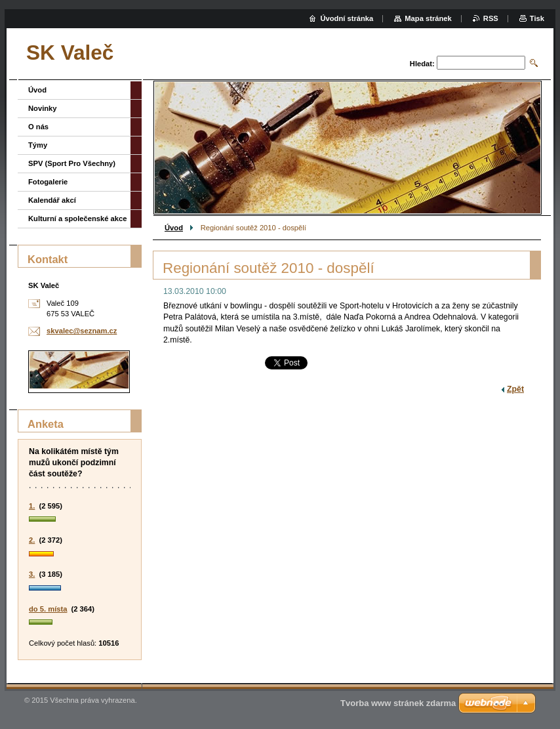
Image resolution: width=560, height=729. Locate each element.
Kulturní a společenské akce (77, 219)
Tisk (537, 18)
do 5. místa (48, 609)
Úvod (174, 228)
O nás (38, 127)
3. (32, 574)
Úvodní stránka (347, 18)
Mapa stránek (428, 18)
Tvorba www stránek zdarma (398, 703)
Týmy (38, 145)
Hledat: (422, 64)
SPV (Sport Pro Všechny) (72, 163)
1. (32, 506)
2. (32, 540)
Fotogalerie (48, 182)
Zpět (515, 389)
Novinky (43, 108)
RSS (491, 18)
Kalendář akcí (52, 200)
